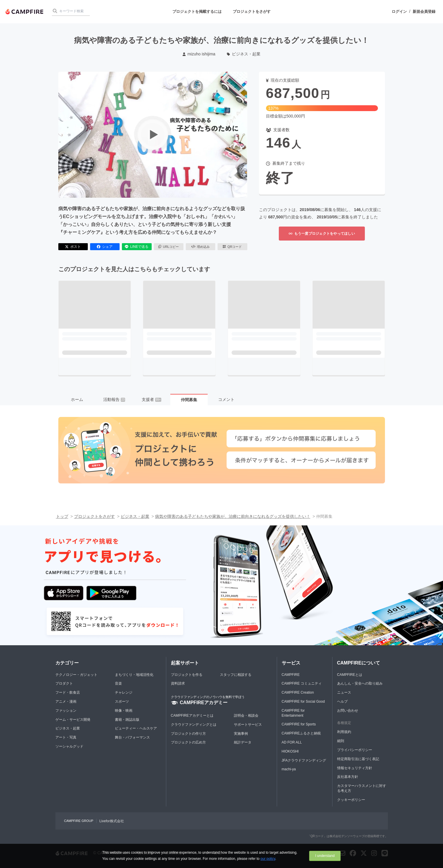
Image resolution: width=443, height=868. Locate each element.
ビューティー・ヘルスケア (136, 728)
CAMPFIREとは (350, 675)
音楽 (118, 683)
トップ (62, 516)
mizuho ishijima (199, 54)
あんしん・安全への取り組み (360, 683)
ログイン (399, 12)
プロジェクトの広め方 (188, 742)
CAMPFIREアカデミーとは (192, 716)
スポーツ (122, 702)
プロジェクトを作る (187, 675)
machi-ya (289, 769)
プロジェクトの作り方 (188, 734)
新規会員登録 (424, 12)
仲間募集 (189, 400)
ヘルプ (342, 702)
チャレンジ (124, 692)
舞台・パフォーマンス (132, 737)
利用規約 (344, 732)
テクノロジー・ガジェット (76, 675)
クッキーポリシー (351, 800)
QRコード (232, 247)
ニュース (344, 692)
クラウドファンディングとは (194, 725)
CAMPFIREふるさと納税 (301, 733)
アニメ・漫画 (66, 702)
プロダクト (64, 683)
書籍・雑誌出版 (127, 720)
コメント (226, 399)
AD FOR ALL (292, 742)
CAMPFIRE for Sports (299, 724)
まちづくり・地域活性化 (134, 675)
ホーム (77, 399)
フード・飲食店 (68, 692)
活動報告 (114, 399)
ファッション (66, 711)
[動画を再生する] (153, 135)
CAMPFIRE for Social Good (303, 702)
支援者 (152, 399)
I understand (325, 856)
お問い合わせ (348, 711)
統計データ (243, 742)
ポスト (73, 247)
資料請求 (178, 683)
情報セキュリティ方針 (355, 768)
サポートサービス (248, 725)
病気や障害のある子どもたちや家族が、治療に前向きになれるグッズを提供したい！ (233, 516)
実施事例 (241, 734)
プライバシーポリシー (355, 750)
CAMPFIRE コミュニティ (302, 683)
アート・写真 (66, 737)
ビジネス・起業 (244, 54)
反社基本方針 (348, 777)
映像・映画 (124, 711)
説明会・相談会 (246, 716)
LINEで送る (137, 247)
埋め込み (201, 247)
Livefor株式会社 (112, 821)
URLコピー (169, 247)
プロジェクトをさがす (252, 12)
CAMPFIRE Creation (298, 692)
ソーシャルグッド (69, 746)
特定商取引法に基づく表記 (358, 759)
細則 (341, 741)
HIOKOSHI (290, 751)
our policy (268, 859)
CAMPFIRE (291, 675)
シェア (105, 247)
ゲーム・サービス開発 (73, 720)
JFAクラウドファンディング (304, 760)
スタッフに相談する (236, 675)
